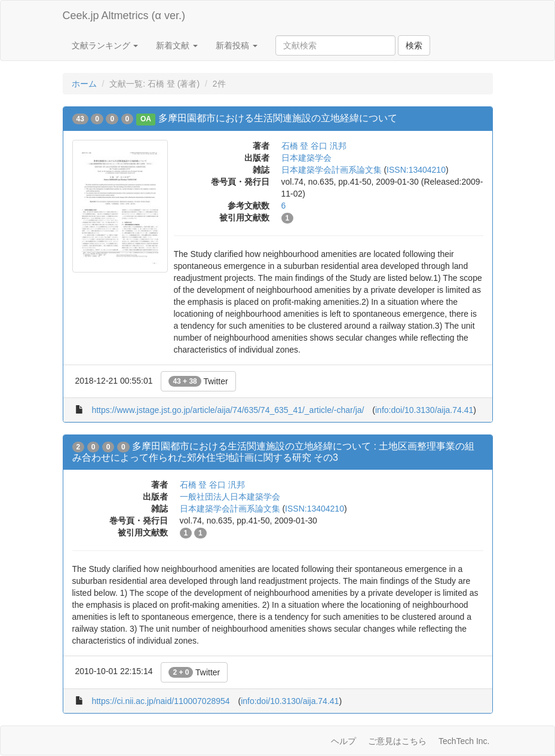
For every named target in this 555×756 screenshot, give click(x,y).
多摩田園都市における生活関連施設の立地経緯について (278, 118)
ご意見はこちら (397, 741)
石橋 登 (295, 146)
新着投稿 (237, 45)
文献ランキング (105, 45)
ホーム (84, 84)
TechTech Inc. (464, 741)
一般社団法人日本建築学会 (230, 497)
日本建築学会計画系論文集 (332, 170)
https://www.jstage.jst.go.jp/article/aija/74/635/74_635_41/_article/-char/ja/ (228, 410)
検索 (414, 45)
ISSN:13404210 (416, 170)
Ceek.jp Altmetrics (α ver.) (124, 16)
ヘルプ (344, 741)
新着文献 (177, 45)
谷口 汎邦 (329, 146)
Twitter (198, 381)
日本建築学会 (306, 158)
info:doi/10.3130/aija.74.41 (424, 410)
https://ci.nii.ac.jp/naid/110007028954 (160, 701)
